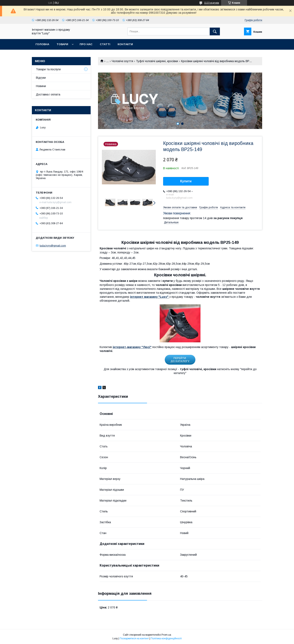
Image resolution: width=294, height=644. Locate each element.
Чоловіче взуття (122, 61)
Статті (105, 44)
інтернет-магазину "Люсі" (132, 347)
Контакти (125, 44)
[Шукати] (215, 31)
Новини (41, 86)
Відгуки (41, 78)
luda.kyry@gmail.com (53, 246)
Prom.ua (166, 635)
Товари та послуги (48, 69)
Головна (42, 44)
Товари (62, 44)
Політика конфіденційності (166, 638)
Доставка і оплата (48, 94)
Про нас (86, 44)
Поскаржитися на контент (134, 638)
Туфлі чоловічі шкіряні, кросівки (157, 61)
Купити (186, 181)
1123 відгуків (212, 3)
